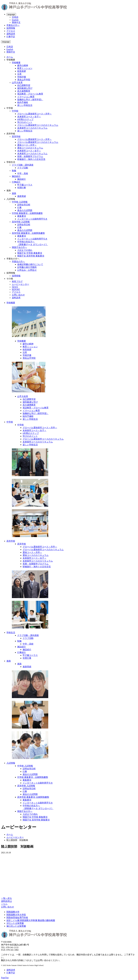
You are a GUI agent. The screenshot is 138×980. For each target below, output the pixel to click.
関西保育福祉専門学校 (17, 918)
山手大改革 (17, 82)
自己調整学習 (24, 85)
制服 (14, 171)
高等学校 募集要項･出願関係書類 (33, 797)
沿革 (19, 74)
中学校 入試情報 (20, 202)
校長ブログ (17, 281)
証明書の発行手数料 (27, 267)
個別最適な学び (25, 88)
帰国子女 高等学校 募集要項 (31, 256)
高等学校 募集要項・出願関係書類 (28, 233)
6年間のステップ (25, 119)
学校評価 (22, 77)
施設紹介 (16, 176)
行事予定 (11, 37)
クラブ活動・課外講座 (23, 165)
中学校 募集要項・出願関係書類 (27, 213)
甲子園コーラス (25, 185)
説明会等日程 (24, 205)
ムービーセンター (20, 284)
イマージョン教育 (26, 97)
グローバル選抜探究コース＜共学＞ (34, 114)
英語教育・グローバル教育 (30, 94)
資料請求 (11, 34)
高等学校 (16, 136)
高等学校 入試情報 (21, 222)
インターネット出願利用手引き (32, 219)
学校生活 (11, 633)
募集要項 (22, 216)
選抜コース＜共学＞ (27, 145)
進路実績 (22, 196)
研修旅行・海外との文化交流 (31, 159)
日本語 (15, 17)
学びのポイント (25, 122)
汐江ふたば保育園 (15, 923)
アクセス (11, 31)
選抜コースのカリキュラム (30, 148)
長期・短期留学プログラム (30, 156)
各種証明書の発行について (30, 264)
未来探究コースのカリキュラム (32, 128)
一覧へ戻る (6, 898)
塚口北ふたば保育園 (16, 926)
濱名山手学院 (24, 80)
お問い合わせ (18, 295)
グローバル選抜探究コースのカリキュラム (38, 125)
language (11, 14)
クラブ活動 (23, 168)
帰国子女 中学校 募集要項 (30, 253)
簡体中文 (16, 22)
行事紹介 (16, 182)
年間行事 (22, 188)
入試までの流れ (25, 250)
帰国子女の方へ (19, 247)
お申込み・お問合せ (27, 270)
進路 (14, 193)
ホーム (10, 57)
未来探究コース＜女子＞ (29, 117)
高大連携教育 (24, 91)
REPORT (16, 289)
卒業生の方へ (13, 25)
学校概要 (16, 63)
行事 (19, 208)
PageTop (5, 978)
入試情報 (11, 763)
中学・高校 (23, 173)
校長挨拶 (22, 71)
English (15, 20)
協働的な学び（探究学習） (30, 100)
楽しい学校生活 (25, 105)
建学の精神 (23, 65)
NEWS (15, 287)
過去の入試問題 (25, 210)
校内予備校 (23, 102)
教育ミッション (25, 68)
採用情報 (11, 28)
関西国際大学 (13, 912)
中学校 (15, 111)
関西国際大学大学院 (16, 915)
